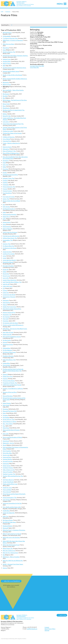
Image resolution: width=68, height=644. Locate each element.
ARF (4, 66)
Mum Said (6, 319)
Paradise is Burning (8, 356)
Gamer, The (6, 199)
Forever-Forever (7, 191)
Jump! (5, 258)
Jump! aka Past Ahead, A (10, 260)
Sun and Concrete (8, 461)
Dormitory (6, 161)
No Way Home (7, 340)
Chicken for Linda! (8, 131)
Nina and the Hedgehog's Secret (12, 337)
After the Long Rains (9, 44)
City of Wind (6, 139)
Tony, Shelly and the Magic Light (12, 507)
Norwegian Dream (8, 344)
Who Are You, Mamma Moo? (10, 553)
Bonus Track (6, 104)
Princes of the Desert (9, 381)
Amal (4, 50)
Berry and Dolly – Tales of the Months (13, 90)
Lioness (5, 290)
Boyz (4, 106)
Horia (4, 224)
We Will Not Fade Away (9, 522)
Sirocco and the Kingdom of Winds (12, 437)
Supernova (6, 463)
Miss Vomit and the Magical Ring (12, 309)
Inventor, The (7, 244)
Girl (4, 204)
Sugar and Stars (7, 457)
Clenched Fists (7, 141)
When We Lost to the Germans (11, 537)
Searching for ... (6, 25)
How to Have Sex (8, 229)
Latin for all (6, 284)
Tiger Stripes (6, 500)
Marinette (6, 300)
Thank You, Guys (7, 488)
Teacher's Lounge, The (9, 474)
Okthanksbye (7, 348)
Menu (60, 4)
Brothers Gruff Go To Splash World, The (14, 110)
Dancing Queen (7, 147)
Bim (4, 98)
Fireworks (6, 185)
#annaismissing (7, 32)
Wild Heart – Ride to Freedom (11, 557)
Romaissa (5, 409)
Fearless (5, 180)
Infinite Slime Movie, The (10, 238)
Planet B (5, 374)
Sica (4, 426)
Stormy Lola (6, 455)
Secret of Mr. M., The (8, 419)
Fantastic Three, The (8, 178)
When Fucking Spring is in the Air (12, 534)
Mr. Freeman (6, 317)
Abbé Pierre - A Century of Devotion (13, 40)
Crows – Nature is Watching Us (11, 143)
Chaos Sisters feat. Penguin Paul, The (13, 124)
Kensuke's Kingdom (8, 266)
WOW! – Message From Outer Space (13, 564)
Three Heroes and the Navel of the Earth (14, 494)
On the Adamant (7, 350)
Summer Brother (7, 459)
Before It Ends (7, 84)
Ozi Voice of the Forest (9, 352)
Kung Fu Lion (6, 276)
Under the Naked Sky (9, 513)
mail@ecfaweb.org (32, 629)
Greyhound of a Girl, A (9, 209)
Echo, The (6, 165)
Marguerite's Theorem (9, 297)
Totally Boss (6, 511)
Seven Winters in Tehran (10, 422)
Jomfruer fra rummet (9, 254)
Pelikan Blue (6, 363)
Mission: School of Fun (9, 312)
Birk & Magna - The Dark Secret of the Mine (15, 100)
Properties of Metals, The (10, 383)
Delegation (6, 149)
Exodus (5, 172)
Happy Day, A (6, 217)
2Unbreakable (7, 36)
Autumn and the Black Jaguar (11, 71)
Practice (5, 379)
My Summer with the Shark (10, 323)
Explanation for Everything (10, 175)
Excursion (6, 169)
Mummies (6, 321)
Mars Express (6, 302)
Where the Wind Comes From (11, 545)
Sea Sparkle (6, 417)
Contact (47, 627)
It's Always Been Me (8, 246)
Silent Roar (6, 428)
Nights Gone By (7, 334)
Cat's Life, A (6, 122)
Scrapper (5, 415)
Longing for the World (9, 295)
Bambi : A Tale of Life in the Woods (12, 75)
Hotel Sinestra (7, 227)
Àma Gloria (6, 48)
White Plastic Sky (8, 548)
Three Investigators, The (10, 497)
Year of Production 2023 (11, 30)
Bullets (5, 114)
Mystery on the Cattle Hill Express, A (13, 325)
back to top (63, 615)
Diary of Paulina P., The (9, 151)
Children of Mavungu (9, 137)
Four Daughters (7, 193)
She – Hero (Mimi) (8, 424)
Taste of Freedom (8, 472)
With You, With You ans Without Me (13, 561)
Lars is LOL (6, 278)
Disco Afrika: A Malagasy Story (11, 153)
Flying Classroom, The (9, 187)
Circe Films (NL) (34, 67)
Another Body (7, 61)
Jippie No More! (7, 252)
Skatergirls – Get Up (8, 443)
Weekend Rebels (8, 526)
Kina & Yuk (6, 274)
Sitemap (47, 630)
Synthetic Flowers (8, 468)
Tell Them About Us (8, 480)
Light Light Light (7, 286)
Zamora (5, 568)
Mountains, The (7, 315)
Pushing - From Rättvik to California (13, 388)
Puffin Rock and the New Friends (12, 385)
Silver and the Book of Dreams (11, 430)
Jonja (4, 256)
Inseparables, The (8, 240)
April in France (7, 63)
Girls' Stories (6, 207)
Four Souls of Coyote (9, 197)
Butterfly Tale (7, 116)
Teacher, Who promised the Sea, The (13, 476)
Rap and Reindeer (8, 396)
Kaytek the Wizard (8, 262)
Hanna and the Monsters (10, 214)
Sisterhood (6, 441)
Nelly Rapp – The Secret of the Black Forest (15, 329)
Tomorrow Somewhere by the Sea (12, 503)
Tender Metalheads (8, 482)
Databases (8, 12)
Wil (4, 555)
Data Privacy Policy (50, 629)
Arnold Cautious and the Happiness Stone (14, 68)
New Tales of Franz (8, 332)
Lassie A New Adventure (10, 280)
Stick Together (7, 451)
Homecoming (7, 222)
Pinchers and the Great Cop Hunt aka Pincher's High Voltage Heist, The (13, 370)
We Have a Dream (8, 520)
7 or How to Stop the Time (10, 38)
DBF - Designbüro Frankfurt (21, 639)
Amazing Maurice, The (9, 52)
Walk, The (6, 516)
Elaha (4, 167)
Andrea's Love (7, 59)
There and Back (7, 490)
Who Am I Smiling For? (9, 551)
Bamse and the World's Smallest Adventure (15, 79)
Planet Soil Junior (8, 376)
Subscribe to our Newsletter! (12, 581)
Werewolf (6, 528)
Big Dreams (6, 94)
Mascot (5, 305)
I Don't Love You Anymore (10, 232)
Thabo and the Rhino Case (10, 484)
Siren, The (6, 434)
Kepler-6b (6, 270)
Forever (5, 189)
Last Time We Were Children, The (12, 282)
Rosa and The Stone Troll (10, 411)
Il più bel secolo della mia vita (11, 236)
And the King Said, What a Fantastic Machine (15, 56)
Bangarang (6, 82)
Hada (4, 212)
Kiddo (4, 272)
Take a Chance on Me (9, 470)
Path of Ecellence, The (9, 360)
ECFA (2, 12)
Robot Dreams (7, 403)
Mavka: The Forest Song (9, 307)
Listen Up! (6, 293)
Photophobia (6, 365)
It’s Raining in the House (10, 248)
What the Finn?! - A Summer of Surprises (14, 530)
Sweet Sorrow (7, 466)
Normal (5, 342)
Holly (4, 219)
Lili (4, 288)
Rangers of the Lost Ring (10, 392)
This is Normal (7, 492)
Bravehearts (6, 108)
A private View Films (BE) (37, 66)
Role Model (6, 405)
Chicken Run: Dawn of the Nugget (12, 133)
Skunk (4, 445)
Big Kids (5, 96)
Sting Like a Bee (7, 453)
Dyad (4, 163)
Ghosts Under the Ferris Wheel (11, 201)
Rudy (4, 413)
